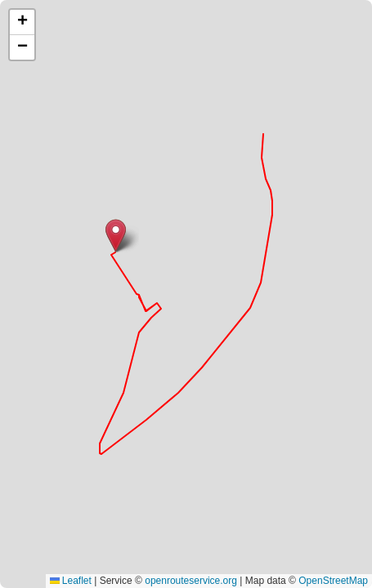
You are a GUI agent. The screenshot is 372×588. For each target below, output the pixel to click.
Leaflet (71, 581)
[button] (116, 236)
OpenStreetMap (333, 581)
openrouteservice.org (191, 581)
